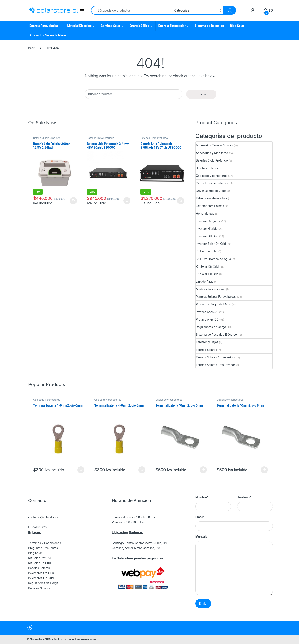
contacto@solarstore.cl (44, 517)
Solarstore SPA (40, 639)
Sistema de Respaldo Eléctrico (216, 334)
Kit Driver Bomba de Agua (213, 259)
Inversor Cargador (208, 221)
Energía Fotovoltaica (44, 26)
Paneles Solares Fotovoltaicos (216, 297)
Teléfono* (244, 497)
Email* (200, 517)
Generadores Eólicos (210, 206)
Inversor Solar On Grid (211, 244)
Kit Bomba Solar (207, 251)
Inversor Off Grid (207, 236)
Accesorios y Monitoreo (212, 153)
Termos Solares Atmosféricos (216, 357)
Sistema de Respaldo (209, 26)
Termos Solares (206, 350)
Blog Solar (237, 26)
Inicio (32, 48)
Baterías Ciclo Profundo (47, 138)
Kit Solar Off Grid (207, 266)
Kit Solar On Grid (207, 274)
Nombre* (202, 497)
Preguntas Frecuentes (43, 548)
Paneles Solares (39, 568)
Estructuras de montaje (212, 198)
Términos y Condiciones (45, 543)
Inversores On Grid (41, 578)
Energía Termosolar (172, 26)
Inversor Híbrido (207, 229)
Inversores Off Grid (41, 573)
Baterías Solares (39, 588)
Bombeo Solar (110, 26)
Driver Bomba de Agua (211, 191)
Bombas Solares (207, 168)
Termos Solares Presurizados (216, 365)
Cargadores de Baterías (212, 183)
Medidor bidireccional (210, 289)
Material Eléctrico (79, 26)
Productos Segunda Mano (48, 35)
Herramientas (205, 214)
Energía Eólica (139, 26)
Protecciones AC (207, 312)
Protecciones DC (207, 319)
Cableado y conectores (212, 176)
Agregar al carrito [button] (73, 201)
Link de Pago (205, 282)
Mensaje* (202, 537)
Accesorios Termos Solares (214, 145)
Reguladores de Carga (211, 327)
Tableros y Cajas (207, 342)
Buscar (201, 94)
